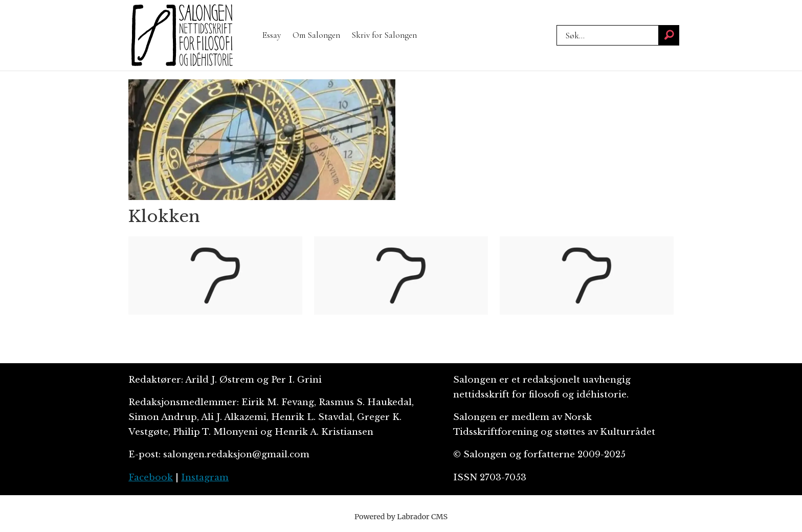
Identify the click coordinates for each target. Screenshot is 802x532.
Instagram (205, 478)
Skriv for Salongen (384, 35)
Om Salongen (316, 35)
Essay (272, 35)
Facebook (151, 478)
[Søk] (669, 35)
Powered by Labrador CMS (401, 517)
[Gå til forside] (182, 35)
